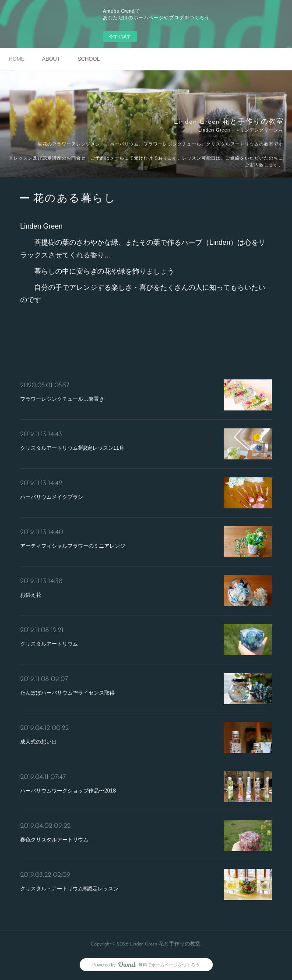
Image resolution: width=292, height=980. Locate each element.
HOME (17, 59)
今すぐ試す (120, 36)
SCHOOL (89, 59)
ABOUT (51, 59)
